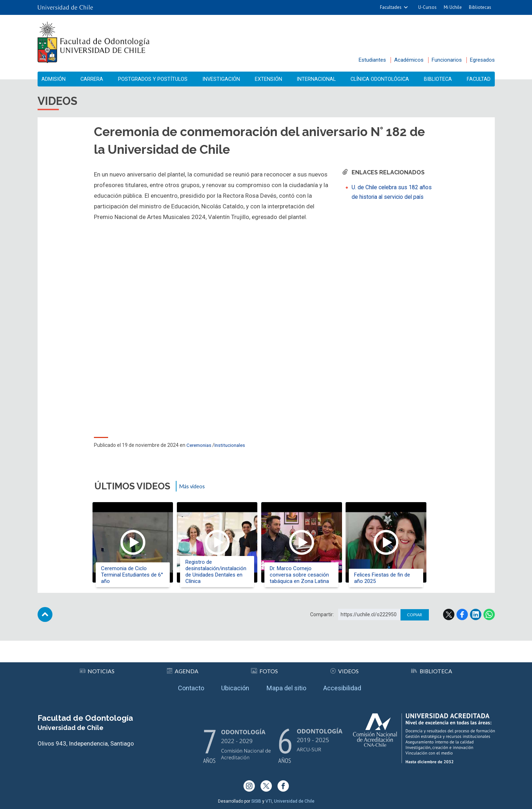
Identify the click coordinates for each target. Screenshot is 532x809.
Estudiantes (372, 60)
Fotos (264, 667)
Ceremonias (200, 448)
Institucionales (233, 448)
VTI (269, 801)
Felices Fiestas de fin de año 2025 (394, 578)
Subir (45, 622)
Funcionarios (447, 60)
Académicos (409, 60)
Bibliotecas (480, 7)
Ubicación (231, 686)
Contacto (181, 686)
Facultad (477, 79)
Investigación (222, 79)
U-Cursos (427, 7)
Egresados (482, 60)
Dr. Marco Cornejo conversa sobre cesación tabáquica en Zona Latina (308, 575)
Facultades (391, 7)
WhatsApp (489, 622)
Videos (344, 667)
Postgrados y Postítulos (153, 79)
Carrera (92, 79)
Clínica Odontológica (379, 79)
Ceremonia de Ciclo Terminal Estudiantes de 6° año (134, 575)
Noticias (97, 667)
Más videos (194, 489)
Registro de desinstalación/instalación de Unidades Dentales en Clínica (221, 572)
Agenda (183, 667)
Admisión (56, 79)
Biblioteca (437, 79)
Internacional (315, 79)
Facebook (462, 622)
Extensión (268, 79)
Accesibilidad (351, 686)
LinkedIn (476, 622)
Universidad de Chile (294, 801)
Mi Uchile (453, 7)
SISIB (256, 801)
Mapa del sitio (288, 686)
